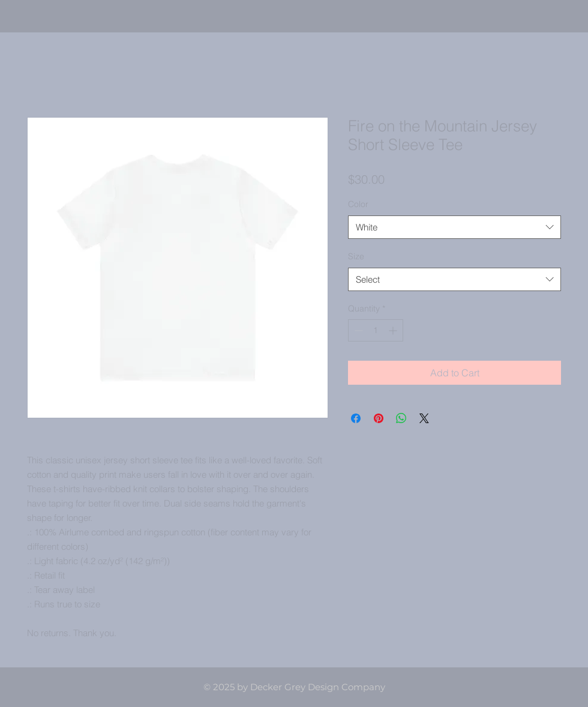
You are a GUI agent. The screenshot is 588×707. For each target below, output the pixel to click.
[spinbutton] (376, 330)
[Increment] (394, 330)
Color (358, 204)
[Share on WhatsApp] (401, 418)
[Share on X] (424, 418)
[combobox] (454, 227)
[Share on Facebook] (356, 418)
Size (356, 256)
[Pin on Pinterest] (379, 418)
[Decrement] (357, 330)
